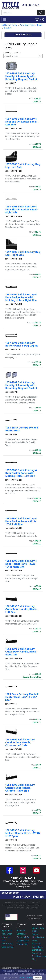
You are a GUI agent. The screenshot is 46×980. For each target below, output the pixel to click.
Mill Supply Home (9, 25)
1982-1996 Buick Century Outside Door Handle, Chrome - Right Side (20, 788)
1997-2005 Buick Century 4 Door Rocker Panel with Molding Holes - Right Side (21, 297)
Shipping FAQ (23, 941)
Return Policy (7, 944)
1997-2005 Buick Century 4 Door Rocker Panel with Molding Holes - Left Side (21, 473)
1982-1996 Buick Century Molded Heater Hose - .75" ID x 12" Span (23, 833)
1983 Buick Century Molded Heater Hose (22, 429)
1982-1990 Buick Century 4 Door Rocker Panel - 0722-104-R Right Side (21, 564)
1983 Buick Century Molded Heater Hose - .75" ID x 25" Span (22, 697)
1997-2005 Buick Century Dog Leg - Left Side (23, 166)
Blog (34, 959)
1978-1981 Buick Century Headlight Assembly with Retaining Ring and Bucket (21, 76)
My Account (7, 930)
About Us (21, 930)
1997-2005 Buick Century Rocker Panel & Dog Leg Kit (22, 344)
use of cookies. (26, 977)
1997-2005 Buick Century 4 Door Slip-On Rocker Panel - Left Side (22, 122)
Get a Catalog (7, 947)
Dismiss (38, 978)
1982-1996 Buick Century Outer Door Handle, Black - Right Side (21, 652)
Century (8, 28)
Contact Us (22, 934)
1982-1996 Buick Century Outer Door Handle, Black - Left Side (21, 609)
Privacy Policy (23, 944)
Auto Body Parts (27, 25)
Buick (40, 25)
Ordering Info (23, 937)
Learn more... (35, 908)
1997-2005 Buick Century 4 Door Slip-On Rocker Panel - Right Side (22, 209)
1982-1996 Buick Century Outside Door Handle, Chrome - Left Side (20, 742)
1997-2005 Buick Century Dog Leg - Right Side (23, 253)
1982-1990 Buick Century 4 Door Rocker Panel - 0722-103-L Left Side (21, 521)
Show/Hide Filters (23, 35)
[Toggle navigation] (5, 19)
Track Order (7, 934)
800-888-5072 (31, 5)
